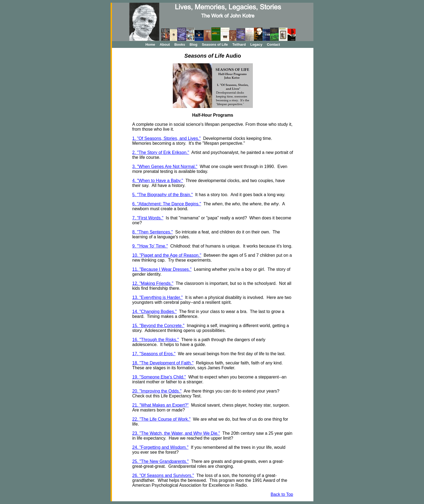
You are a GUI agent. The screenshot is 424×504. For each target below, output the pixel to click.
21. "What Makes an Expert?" (160, 405)
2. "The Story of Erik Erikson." (161, 152)
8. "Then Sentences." (153, 232)
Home (150, 45)
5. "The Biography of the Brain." (163, 195)
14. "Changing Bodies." (154, 312)
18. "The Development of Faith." (163, 363)
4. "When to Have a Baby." (158, 181)
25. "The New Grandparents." (160, 461)
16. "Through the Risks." (155, 340)
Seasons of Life (215, 45)
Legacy (256, 45)
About (165, 45)
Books (180, 45)
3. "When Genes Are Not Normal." (165, 167)
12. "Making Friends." (153, 283)
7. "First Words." (148, 218)
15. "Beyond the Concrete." (158, 326)
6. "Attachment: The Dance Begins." (167, 204)
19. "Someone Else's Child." (159, 377)
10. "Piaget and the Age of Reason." (167, 255)
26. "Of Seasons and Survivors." (163, 475)
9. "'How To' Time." (150, 246)
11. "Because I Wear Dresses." (162, 269)
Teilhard (239, 45)
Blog (193, 45)
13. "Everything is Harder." (158, 297)
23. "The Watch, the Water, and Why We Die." (176, 433)
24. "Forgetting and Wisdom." (160, 447)
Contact (273, 45)
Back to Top (282, 494)
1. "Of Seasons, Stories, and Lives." (166, 138)
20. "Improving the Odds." (157, 391)
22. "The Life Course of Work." (161, 419)
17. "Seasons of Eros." (154, 354)
